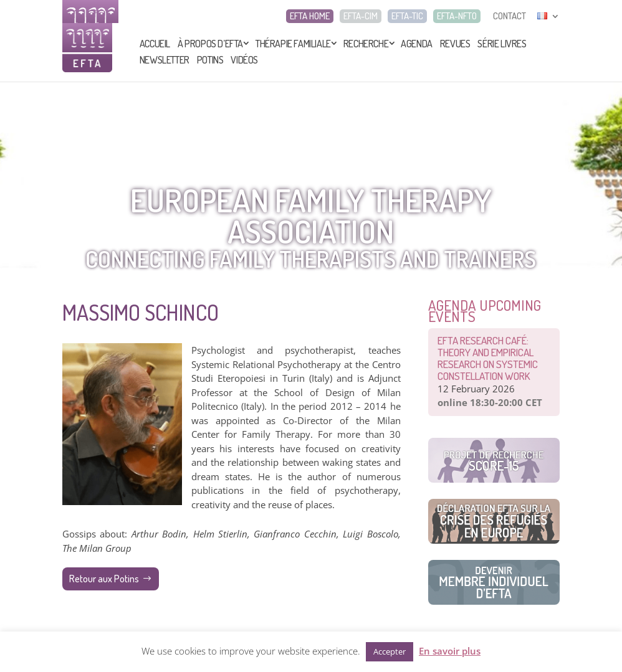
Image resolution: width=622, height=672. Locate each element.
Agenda (417, 44)
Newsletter (165, 60)
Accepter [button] (390, 651)
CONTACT (510, 16)
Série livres (502, 44)
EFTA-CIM (361, 16)
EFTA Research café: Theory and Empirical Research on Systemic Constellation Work (488, 358)
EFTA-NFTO (457, 16)
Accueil (155, 44)
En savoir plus (450, 651)
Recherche (366, 44)
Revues (455, 44)
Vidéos (244, 60)
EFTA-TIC (407, 16)
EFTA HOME (310, 16)
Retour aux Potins (104, 579)
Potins (210, 60)
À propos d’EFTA (210, 44)
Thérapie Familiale (293, 44)
